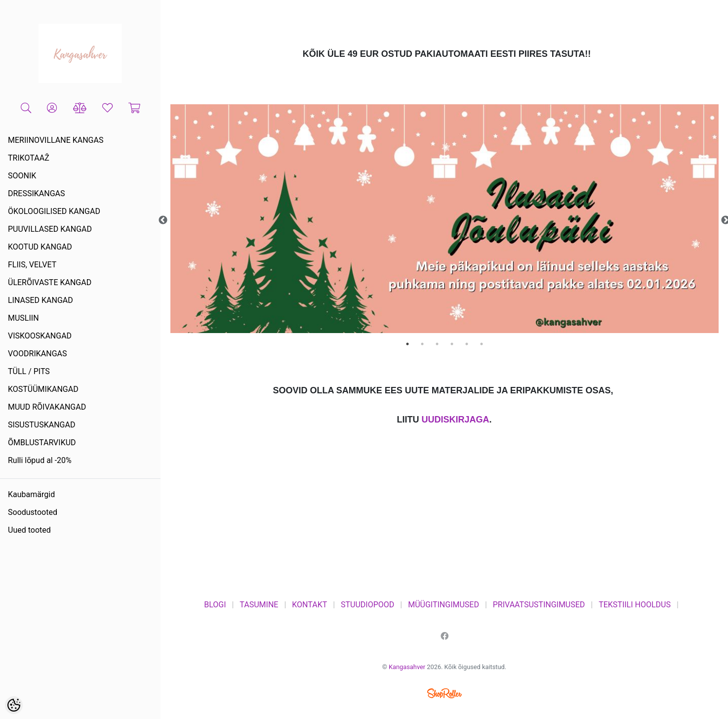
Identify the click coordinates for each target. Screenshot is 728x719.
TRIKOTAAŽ (29, 158)
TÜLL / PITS (29, 371)
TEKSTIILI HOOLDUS (635, 605)
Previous (163, 220)
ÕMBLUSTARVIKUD (42, 443)
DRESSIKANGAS (37, 193)
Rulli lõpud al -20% (40, 460)
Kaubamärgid (31, 494)
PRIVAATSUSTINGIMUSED (539, 605)
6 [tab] (482, 344)
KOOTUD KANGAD (40, 247)
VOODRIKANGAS (38, 354)
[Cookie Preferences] (14, 705)
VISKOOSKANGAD (40, 336)
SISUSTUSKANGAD (41, 425)
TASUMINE (259, 605)
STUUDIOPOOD (367, 605)
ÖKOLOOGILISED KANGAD (54, 211)
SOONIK (22, 176)
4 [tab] (452, 344)
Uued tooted (29, 530)
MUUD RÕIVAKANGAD (47, 407)
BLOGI (215, 605)
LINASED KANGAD (40, 300)
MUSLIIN (23, 318)
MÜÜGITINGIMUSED (444, 605)
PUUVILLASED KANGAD (50, 229)
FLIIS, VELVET (32, 265)
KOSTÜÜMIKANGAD (43, 389)
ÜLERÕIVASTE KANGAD (50, 282)
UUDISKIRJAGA (455, 420)
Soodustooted (33, 512)
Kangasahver (407, 667)
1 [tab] (407, 344)
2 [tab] (422, 344)
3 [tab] (437, 344)
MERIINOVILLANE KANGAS (56, 140)
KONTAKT (309, 605)
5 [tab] (467, 344)
